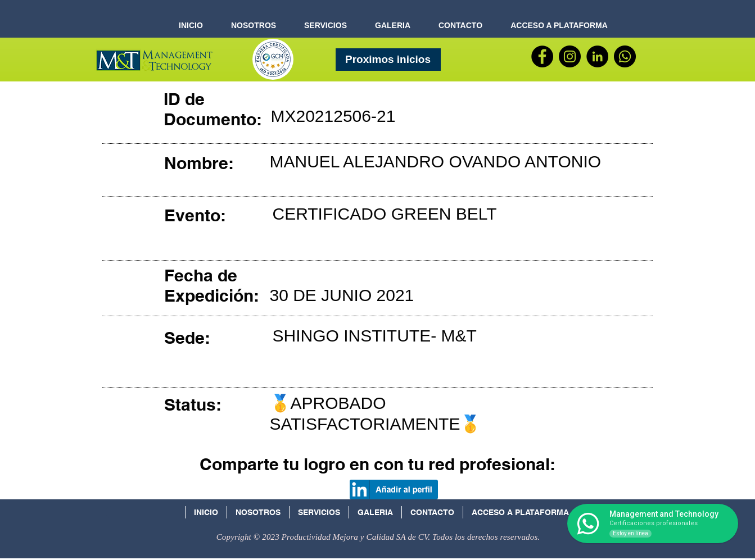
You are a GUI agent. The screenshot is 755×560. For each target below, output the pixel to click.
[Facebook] (542, 56)
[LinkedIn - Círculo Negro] (597, 56)
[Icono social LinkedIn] (586, 516)
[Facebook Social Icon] (609, 516)
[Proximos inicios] (388, 60)
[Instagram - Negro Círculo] (570, 56)
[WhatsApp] (625, 56)
